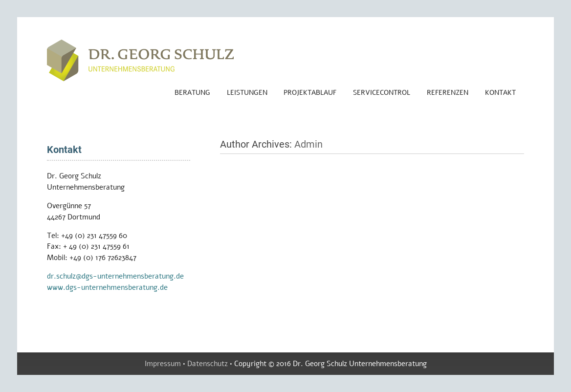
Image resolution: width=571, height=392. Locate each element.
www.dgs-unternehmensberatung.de (107, 287)
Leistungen (247, 93)
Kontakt (500, 93)
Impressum (163, 364)
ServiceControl (382, 93)
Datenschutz (208, 364)
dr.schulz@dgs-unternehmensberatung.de (115, 276)
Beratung (192, 93)
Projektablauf (310, 93)
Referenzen (448, 93)
